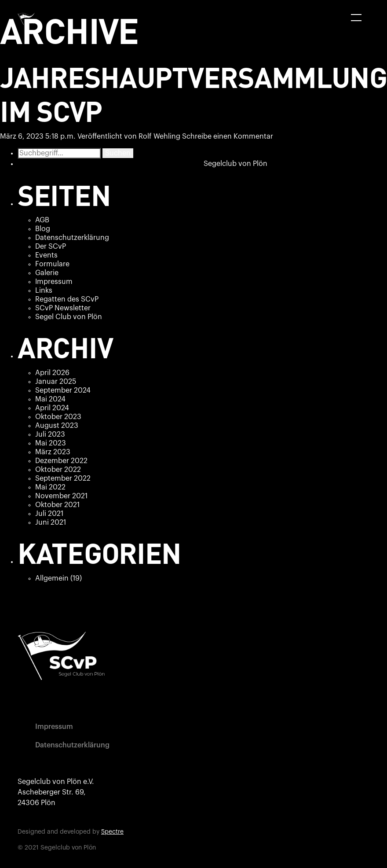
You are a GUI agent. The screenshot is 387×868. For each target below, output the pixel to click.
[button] (356, 18)
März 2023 (53, 452)
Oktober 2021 (57, 505)
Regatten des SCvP (67, 299)
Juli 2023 (50, 434)
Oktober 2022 (58, 470)
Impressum (54, 282)
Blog (43, 229)
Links (44, 291)
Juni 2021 (51, 522)
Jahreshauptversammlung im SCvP (193, 94)
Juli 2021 (49, 514)
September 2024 (63, 390)
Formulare (52, 264)
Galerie (47, 273)
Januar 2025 (56, 382)
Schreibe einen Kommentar (228, 136)
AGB (42, 220)
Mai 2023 (51, 443)
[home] (29, 19)
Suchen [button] (118, 153)
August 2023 (57, 426)
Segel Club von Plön (69, 317)
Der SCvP (51, 246)
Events (46, 255)
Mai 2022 (50, 487)
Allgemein (52, 578)
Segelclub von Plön (235, 164)
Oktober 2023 (58, 417)
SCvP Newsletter (63, 308)
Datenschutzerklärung (72, 238)
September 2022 (63, 478)
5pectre (112, 832)
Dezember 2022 (61, 461)
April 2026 (52, 373)
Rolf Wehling (159, 136)
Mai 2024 (50, 399)
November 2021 (61, 496)
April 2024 (52, 408)
